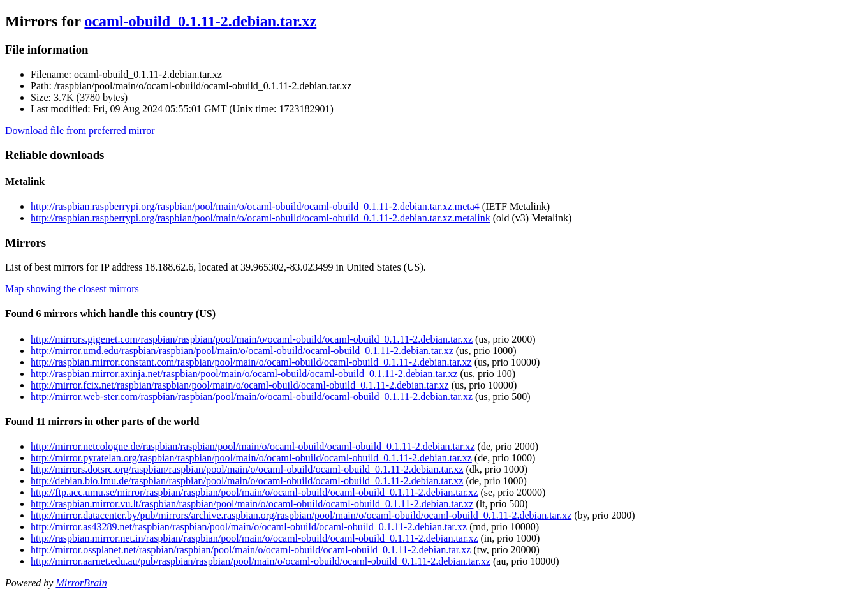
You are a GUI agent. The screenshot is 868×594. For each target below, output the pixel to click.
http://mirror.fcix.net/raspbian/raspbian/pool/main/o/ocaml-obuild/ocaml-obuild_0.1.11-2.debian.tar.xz (240, 385)
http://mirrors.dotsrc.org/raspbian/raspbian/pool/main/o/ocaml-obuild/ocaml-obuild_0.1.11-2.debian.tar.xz (247, 469)
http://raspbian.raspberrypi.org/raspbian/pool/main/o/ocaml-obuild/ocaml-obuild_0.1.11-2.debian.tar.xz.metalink (261, 218)
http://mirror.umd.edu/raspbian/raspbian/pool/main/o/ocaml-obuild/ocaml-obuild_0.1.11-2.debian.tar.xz (242, 351)
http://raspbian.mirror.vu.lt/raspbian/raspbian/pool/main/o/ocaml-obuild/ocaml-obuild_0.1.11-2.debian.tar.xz (252, 504)
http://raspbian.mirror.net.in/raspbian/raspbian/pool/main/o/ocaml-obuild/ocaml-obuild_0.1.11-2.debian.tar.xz (254, 538)
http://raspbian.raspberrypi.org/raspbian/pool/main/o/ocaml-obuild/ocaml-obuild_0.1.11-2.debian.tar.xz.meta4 (255, 206)
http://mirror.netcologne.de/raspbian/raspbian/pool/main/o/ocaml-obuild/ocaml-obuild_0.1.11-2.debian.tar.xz (253, 446)
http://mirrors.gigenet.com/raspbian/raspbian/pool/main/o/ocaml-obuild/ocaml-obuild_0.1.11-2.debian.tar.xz (252, 339)
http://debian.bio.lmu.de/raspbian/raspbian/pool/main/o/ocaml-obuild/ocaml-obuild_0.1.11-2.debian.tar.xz (247, 481)
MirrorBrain (81, 583)
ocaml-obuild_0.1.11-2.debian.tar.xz (200, 21)
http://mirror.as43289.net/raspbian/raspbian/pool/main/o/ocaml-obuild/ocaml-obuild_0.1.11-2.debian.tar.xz (249, 527)
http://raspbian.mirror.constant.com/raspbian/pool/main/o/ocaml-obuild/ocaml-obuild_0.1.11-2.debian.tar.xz (251, 362)
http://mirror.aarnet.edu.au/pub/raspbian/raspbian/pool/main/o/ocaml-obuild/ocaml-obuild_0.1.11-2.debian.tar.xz (261, 561)
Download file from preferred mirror (80, 130)
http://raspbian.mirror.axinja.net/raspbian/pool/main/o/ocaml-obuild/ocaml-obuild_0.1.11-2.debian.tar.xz (244, 374)
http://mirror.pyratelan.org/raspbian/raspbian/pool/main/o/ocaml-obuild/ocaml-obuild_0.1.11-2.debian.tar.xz (251, 458)
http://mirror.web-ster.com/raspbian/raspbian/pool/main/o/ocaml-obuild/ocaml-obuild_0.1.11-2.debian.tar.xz (252, 397)
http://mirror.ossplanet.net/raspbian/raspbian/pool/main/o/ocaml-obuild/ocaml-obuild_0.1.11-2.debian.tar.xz (251, 550)
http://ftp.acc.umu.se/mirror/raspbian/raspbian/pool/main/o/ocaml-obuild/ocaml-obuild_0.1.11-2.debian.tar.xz (254, 492)
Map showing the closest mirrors (72, 289)
